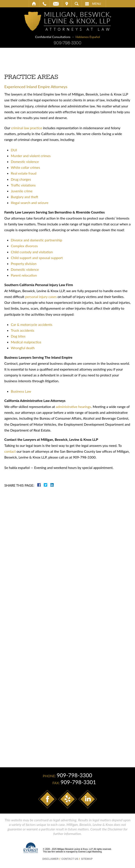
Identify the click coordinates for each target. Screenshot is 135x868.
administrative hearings (74, 407)
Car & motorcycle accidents (32, 324)
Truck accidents (23, 330)
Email (56, 4)
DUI (14, 150)
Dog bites (18, 336)
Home (34, 4)
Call (45, 4)
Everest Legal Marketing (90, 852)
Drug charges (21, 179)
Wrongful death (23, 348)
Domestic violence (25, 162)
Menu (97, 4)
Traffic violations (23, 185)
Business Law (21, 391)
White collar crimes (25, 167)
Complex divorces (24, 246)
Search (77, 4)
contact (10, 451)
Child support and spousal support (37, 258)
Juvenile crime (22, 191)
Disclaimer (51, 859)
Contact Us (70, 859)
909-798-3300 (67, 43)
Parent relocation (24, 275)
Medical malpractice (26, 342)
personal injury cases (41, 297)
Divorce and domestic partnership (37, 240)
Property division (24, 264)
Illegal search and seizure (30, 203)
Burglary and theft (24, 197)
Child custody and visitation (32, 252)
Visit (67, 4)
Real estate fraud (24, 173)
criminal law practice (27, 128)
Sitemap (87, 859)
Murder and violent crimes (31, 156)
